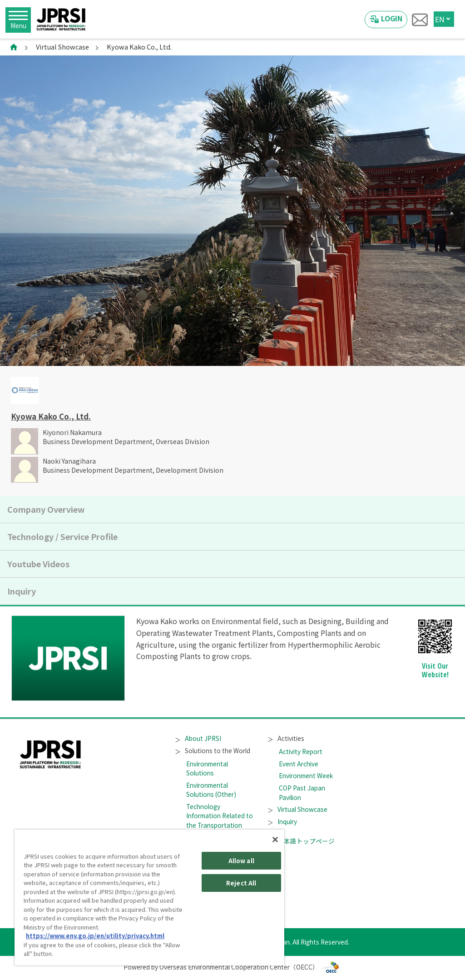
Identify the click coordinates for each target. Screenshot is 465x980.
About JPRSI (198, 738)
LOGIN (392, 18)
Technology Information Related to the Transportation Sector (220, 820)
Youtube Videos (38, 564)
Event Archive (299, 764)
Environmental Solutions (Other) (211, 790)
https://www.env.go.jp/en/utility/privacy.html (95, 936)
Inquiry (22, 591)
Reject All (241, 883)
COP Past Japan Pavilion (302, 792)
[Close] (275, 840)
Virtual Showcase (62, 47)
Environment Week (306, 775)
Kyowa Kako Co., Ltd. (51, 416)
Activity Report (301, 751)
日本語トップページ (302, 841)
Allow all (241, 861)
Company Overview (46, 509)
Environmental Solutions (207, 768)
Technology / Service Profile (62, 536)
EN (440, 19)
